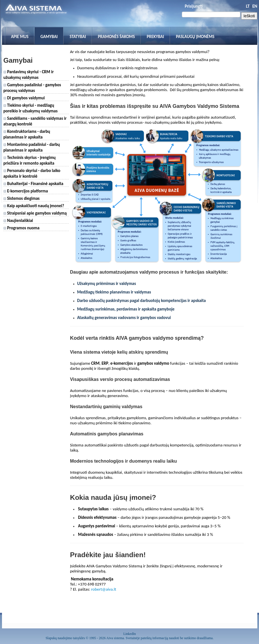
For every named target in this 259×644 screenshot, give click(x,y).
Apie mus (20, 37)
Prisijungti (193, 6)
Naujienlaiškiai (18, 221)
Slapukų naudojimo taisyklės (65, 638)
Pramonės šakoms (116, 37)
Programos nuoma (22, 228)
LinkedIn (130, 634)
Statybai (78, 37)
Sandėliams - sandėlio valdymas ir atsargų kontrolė (35, 121)
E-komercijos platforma (26, 191)
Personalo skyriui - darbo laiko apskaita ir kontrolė (32, 173)
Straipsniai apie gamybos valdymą (35, 213)
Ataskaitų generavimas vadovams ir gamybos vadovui (124, 318)
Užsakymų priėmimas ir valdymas (107, 284)
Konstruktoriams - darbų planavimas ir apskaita (27, 134)
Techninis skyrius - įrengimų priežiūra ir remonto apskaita (30, 160)
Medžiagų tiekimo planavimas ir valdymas (114, 292)
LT (248, 6)
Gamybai (49, 37)
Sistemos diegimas (22, 198)
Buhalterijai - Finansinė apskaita (33, 184)
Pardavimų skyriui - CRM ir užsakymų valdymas (29, 75)
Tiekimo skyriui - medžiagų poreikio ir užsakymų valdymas (30, 108)
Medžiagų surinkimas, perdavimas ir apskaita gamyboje (126, 309)
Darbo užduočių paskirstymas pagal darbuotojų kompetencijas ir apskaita (142, 301)
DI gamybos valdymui (24, 98)
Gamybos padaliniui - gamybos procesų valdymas (32, 88)
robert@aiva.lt (104, 589)
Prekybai (155, 37)
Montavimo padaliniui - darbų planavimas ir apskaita (32, 147)
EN (255, 6)
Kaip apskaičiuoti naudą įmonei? (34, 206)
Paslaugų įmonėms (195, 37)
